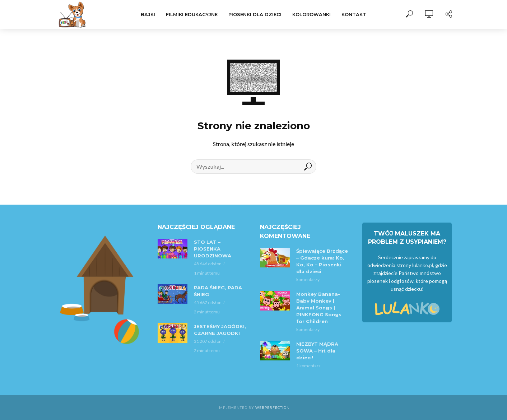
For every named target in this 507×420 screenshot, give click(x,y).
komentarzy (308, 279)
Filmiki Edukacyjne (192, 14)
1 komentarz (308, 366)
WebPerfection (273, 407)
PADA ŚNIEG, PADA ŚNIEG (218, 291)
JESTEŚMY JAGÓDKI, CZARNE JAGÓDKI (220, 330)
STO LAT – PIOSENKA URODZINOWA (213, 249)
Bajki (148, 14)
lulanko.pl (423, 265)
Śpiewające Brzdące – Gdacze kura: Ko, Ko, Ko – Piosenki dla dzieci (322, 261)
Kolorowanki (311, 14)
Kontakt (354, 14)
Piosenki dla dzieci (255, 14)
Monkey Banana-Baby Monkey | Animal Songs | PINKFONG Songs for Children (319, 308)
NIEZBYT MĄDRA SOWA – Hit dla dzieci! (317, 351)
